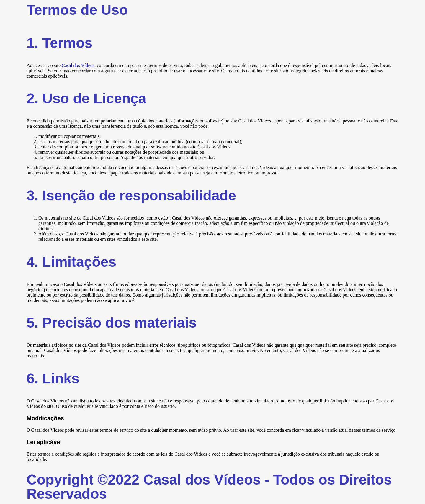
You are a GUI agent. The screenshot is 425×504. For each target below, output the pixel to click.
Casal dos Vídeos (78, 65)
